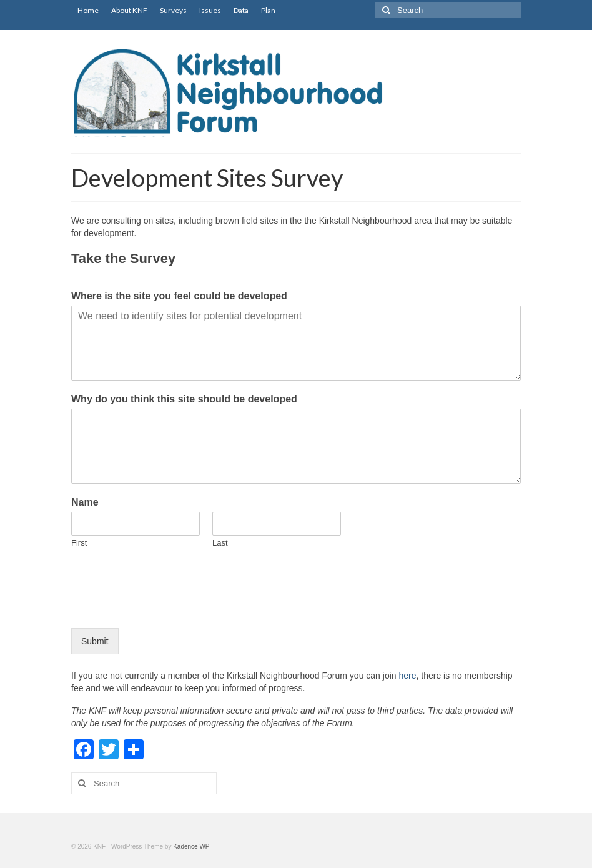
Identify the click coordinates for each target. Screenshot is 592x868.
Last (220, 543)
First (79, 543)
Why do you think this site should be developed (184, 399)
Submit (95, 641)
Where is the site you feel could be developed (179, 296)
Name (85, 502)
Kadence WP (191, 846)
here (407, 676)
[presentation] (166, 607)
